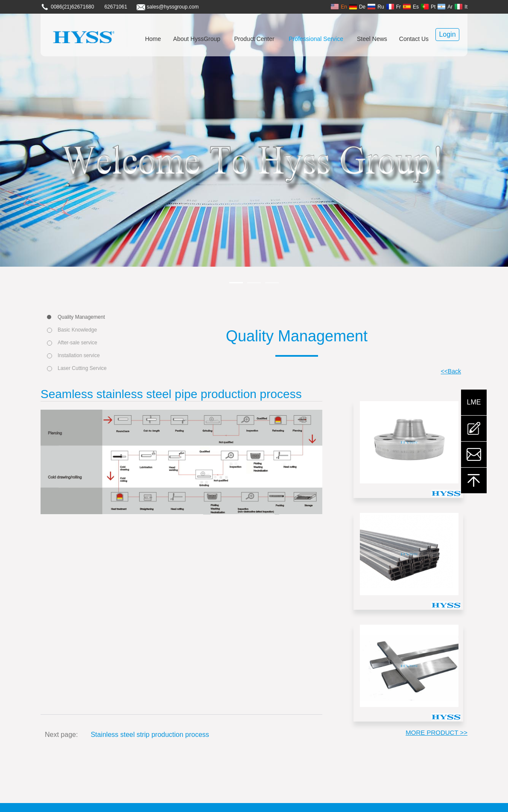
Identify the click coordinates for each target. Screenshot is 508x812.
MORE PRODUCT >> (436, 732)
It (461, 7)
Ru (375, 7)
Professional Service (316, 39)
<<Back (451, 371)
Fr (393, 7)
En (339, 7)
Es (411, 7)
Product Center (254, 39)
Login (447, 34)
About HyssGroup (197, 39)
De (357, 7)
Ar (445, 7)
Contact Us (414, 39)
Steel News (372, 39)
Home (153, 39)
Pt (428, 7)
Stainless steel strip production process (150, 735)
